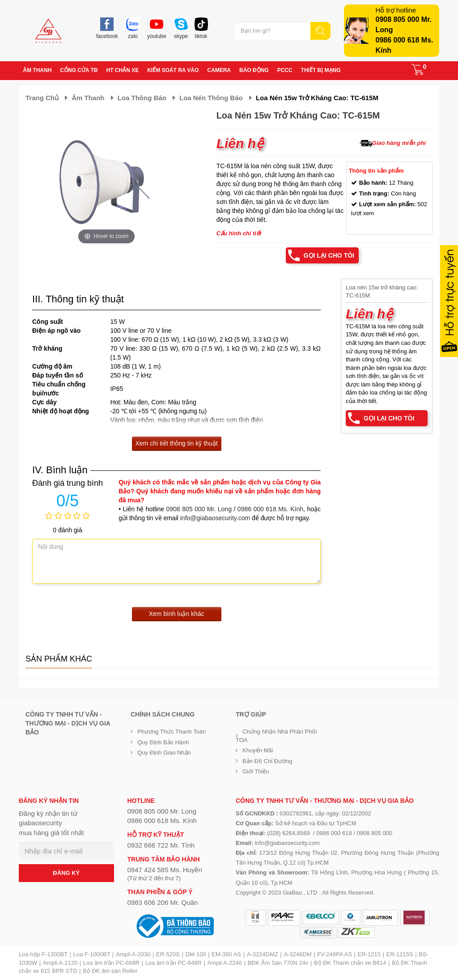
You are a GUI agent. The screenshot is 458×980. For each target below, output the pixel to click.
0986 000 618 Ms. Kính (270, 509)
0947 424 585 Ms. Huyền (165, 870)
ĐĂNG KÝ (66, 873)
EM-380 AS (226, 954)
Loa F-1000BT (92, 954)
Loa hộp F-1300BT (43, 954)
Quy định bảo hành (163, 742)
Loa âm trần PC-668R (111, 963)
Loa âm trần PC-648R (174, 963)
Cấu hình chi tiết (239, 233)
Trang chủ (42, 98)
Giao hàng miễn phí (399, 143)
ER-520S (168, 954)
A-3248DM (297, 954)
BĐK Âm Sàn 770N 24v (278, 963)
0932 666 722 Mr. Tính (161, 845)
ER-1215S (400, 954)
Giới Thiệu (256, 771)
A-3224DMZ (263, 954)
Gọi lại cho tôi (329, 255)
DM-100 (195, 954)
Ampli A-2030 (133, 954)
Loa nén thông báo (211, 98)
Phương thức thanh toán (172, 732)
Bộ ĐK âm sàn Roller (110, 971)
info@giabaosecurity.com (215, 518)
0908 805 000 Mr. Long (199, 509)
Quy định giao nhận (164, 753)
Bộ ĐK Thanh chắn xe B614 (350, 963)
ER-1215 (369, 954)
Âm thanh (88, 98)
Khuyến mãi (258, 750)
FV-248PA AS (335, 954)
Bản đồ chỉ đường (267, 761)
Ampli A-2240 (225, 963)
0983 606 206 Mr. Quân (163, 902)
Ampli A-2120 (60, 963)
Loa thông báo (142, 98)
